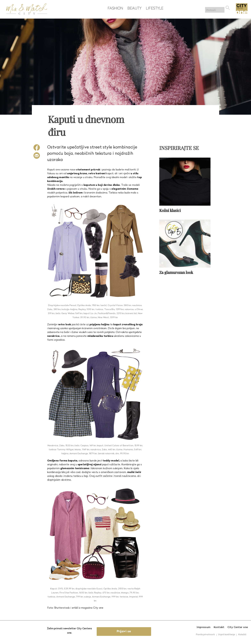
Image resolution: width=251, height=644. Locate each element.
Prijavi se (127, 632)
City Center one (238, 627)
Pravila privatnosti (205, 635)
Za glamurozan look (176, 272)
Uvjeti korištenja (227, 635)
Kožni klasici (170, 210)
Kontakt (219, 627)
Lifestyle (154, 8)
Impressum (204, 627)
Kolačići (242, 635)
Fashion (114, 8)
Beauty (133, 8)
